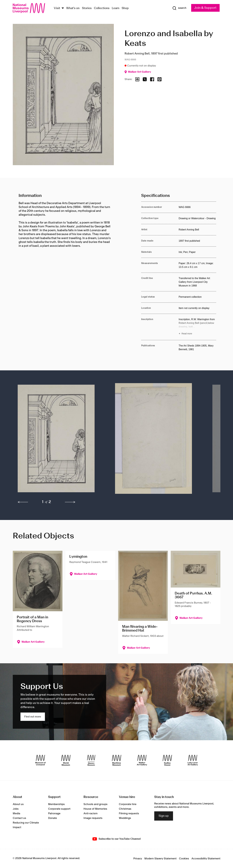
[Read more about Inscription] (197, 327)
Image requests (93, 818)
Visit (57, 8)
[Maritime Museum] (117, 760)
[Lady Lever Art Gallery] (193, 760)
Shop (125, 8)
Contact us (19, 818)
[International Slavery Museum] (91, 760)
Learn (116, 8)
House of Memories (95, 809)
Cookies (184, 859)
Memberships (56, 804)
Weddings (125, 818)
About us (18, 804)
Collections (102, 8)
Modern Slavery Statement (160, 859)
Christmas (125, 809)
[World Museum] (66, 760)
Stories (87, 8)
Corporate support (59, 809)
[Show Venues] (63, 8)
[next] (70, 502)
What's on (73, 8)
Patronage (54, 814)
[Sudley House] (167, 760)
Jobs (16, 809)
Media (16, 814)
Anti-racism (91, 814)
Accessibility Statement (206, 859)
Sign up (164, 816)
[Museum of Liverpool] (40, 760)
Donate (53, 818)
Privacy (138, 859)
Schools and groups (96, 804)
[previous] (23, 502)
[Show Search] (179, 8)
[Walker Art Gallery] (142, 760)
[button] (60, 440)
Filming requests (129, 814)
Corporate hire (128, 804)
